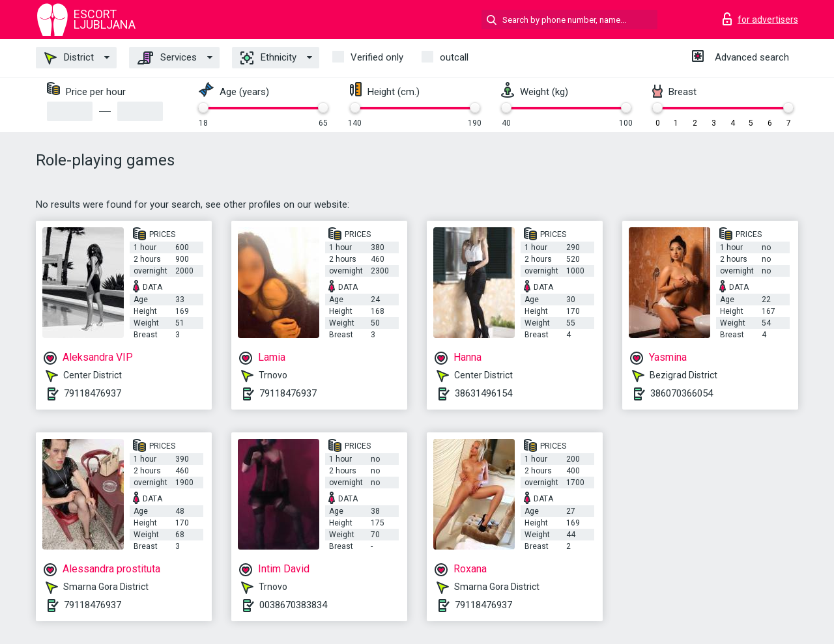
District (69, 58)
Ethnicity (268, 58)
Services (167, 58)
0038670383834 (293, 605)
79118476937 (93, 393)
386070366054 (682, 393)
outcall (454, 57)
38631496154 (483, 393)
